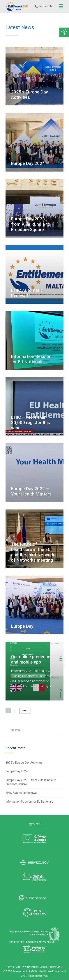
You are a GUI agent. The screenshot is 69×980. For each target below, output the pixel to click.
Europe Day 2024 (28, 163)
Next (25, 711)
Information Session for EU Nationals (31, 359)
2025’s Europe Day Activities (30, 95)
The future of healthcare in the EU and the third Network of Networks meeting (33, 552)
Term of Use (14, 967)
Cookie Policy (47, 967)
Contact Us (44, 6)
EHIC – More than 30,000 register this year (31, 423)
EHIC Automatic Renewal (27, 293)
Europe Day (22, 626)
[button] (64, 32)
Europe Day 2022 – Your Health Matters (31, 491)
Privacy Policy (30, 967)
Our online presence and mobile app (31, 659)
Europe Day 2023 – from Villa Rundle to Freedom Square (31, 224)
